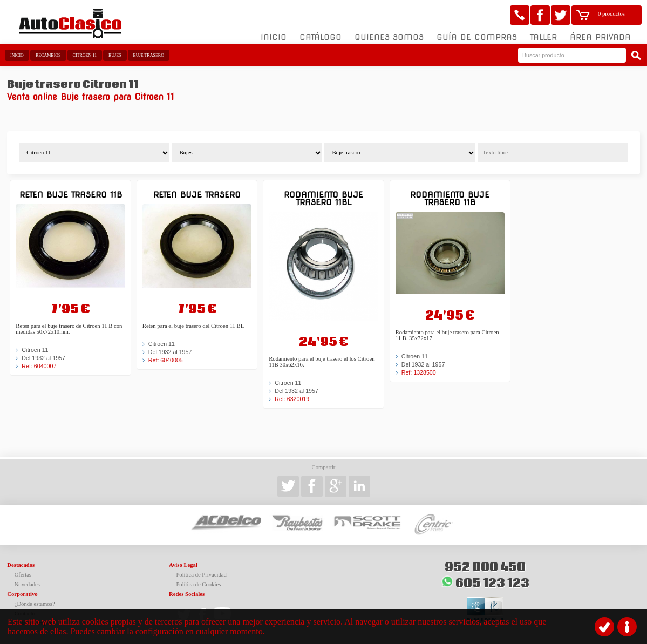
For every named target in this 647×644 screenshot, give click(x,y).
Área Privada (600, 37)
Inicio (274, 37)
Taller (543, 37)
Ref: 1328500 (419, 372)
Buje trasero (149, 55)
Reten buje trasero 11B (71, 195)
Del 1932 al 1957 (43, 358)
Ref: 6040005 (166, 360)
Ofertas (23, 575)
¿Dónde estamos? (35, 604)
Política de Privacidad (201, 575)
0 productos (611, 14)
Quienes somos (389, 37)
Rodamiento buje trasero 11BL (323, 198)
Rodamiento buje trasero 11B (450, 198)
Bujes (115, 55)
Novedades (27, 584)
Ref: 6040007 (39, 366)
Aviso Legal (183, 565)
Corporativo (22, 594)
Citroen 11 (85, 55)
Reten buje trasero (197, 195)
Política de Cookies (198, 584)
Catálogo (321, 37)
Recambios (48, 55)
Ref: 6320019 (292, 399)
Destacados (21, 565)
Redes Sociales (187, 594)
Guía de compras (477, 37)
